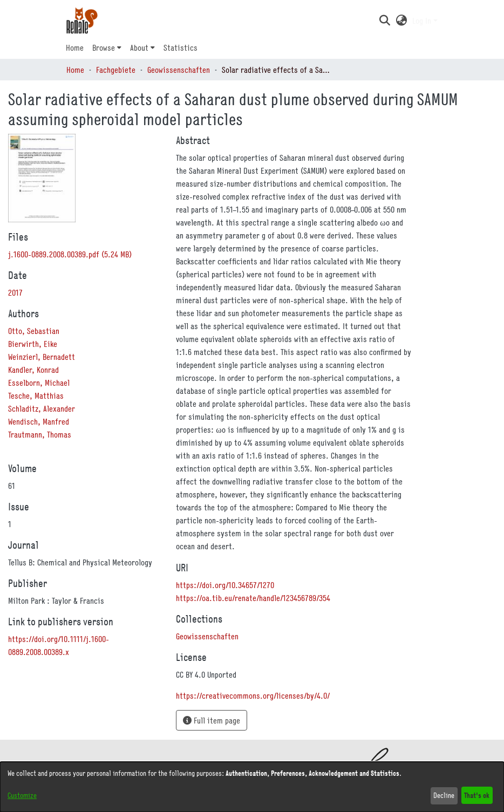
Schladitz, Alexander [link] (42, 408)
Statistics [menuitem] (181, 47)
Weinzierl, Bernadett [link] (42, 357)
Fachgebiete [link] (116, 70)
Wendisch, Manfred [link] (39, 421)
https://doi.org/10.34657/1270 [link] (225, 585)
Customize (22, 795)
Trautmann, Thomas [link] (40, 434)
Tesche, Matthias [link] (36, 395)
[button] (384, 21)
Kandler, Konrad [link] (33, 370)
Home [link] (75, 70)
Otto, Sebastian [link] (34, 331)
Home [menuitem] (75, 47)
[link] (70, 254)
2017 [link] (15, 292)
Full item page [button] (212, 720)
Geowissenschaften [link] (179, 70)
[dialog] (252, 787)
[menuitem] (107, 47)
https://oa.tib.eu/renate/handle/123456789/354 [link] (253, 598)
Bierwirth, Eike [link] (33, 344)
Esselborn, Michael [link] (39, 383)
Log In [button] (423, 21)
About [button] (139, 47)
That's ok (477, 795)
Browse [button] (104, 47)
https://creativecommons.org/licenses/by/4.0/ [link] (253, 695)
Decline (444, 795)
